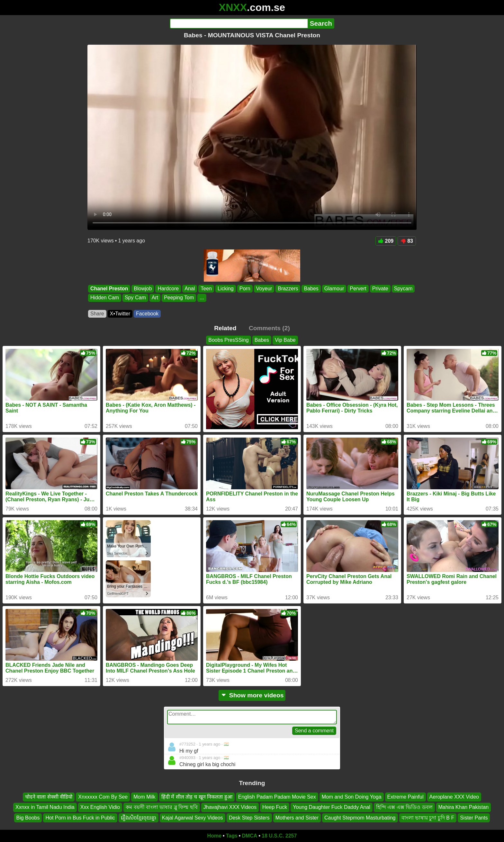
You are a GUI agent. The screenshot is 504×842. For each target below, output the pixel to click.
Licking (226, 289)
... (202, 298)
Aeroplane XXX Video (454, 797)
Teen (206, 289)
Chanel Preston (109, 289)
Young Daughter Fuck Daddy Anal (331, 807)
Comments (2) (269, 328)
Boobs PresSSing (228, 340)
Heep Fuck (275, 807)
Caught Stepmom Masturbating (360, 818)
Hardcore (168, 289)
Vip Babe (285, 340)
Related (225, 328)
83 (407, 241)
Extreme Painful (405, 797)
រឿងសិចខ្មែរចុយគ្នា (139, 818)
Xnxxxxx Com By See (103, 797)
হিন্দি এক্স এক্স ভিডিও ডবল (404, 807)
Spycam (403, 289)
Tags (232, 836)
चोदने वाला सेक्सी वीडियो (49, 797)
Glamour (334, 289)
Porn (245, 289)
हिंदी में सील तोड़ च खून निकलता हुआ (197, 797)
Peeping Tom (179, 298)
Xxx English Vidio (100, 807)
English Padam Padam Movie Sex (277, 797)
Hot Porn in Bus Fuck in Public (80, 818)
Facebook (147, 314)
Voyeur (264, 289)
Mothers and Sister (297, 818)
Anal (190, 289)
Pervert (358, 289)
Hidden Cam (105, 298)
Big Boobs (28, 818)
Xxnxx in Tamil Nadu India (45, 807)
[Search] (239, 23)
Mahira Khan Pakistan (464, 807)
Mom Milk (144, 797)
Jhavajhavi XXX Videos (230, 807)
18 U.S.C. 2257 (279, 836)
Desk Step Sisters (249, 818)
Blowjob (143, 289)
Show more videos (252, 695)
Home (214, 836)
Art (155, 298)
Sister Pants (474, 818)
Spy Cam (135, 298)
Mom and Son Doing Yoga (352, 797)
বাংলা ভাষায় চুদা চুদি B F (428, 818)
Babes (311, 289)
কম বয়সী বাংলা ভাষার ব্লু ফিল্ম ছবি (162, 807)
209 (386, 241)
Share (97, 314)
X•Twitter (120, 314)
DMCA (249, 836)
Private (380, 289)
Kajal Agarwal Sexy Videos (193, 818)
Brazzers (288, 289)
